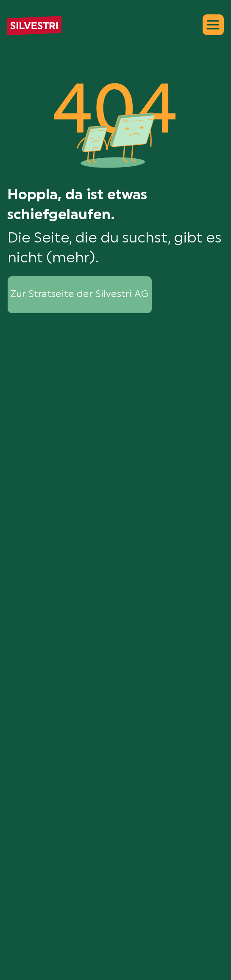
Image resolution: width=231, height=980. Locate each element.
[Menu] (213, 25)
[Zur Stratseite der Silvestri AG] (80, 295)
